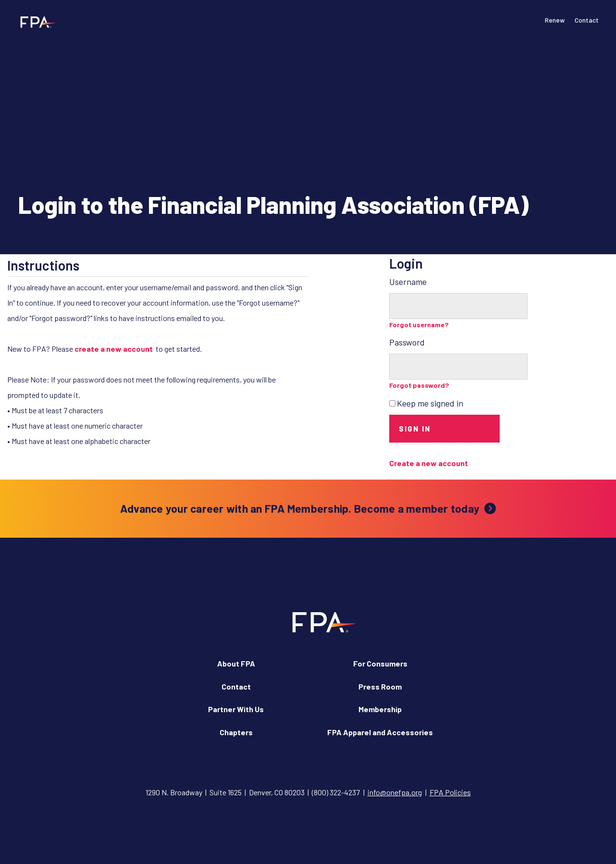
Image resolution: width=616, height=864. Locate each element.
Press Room (380, 686)
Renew (555, 20)
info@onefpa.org (395, 792)
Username (408, 282)
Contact (587, 20)
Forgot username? (419, 325)
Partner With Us (236, 709)
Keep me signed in (430, 403)
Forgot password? (419, 385)
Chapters (236, 732)
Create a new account (429, 463)
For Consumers (380, 663)
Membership (380, 709)
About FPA (236, 663)
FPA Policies (450, 792)
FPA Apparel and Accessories (380, 732)
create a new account (114, 349)
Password (407, 342)
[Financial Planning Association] (35, 22)
